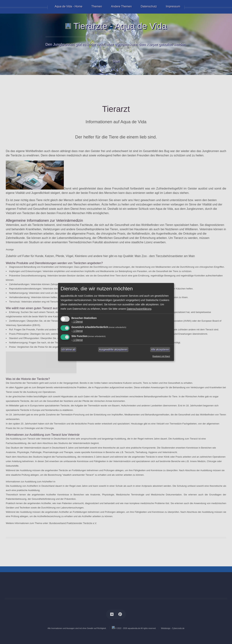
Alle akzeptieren (160, 350)
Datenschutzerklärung (139, 309)
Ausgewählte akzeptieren (113, 350)
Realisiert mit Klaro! (161, 356)
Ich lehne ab (69, 350)
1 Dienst (77, 322)
